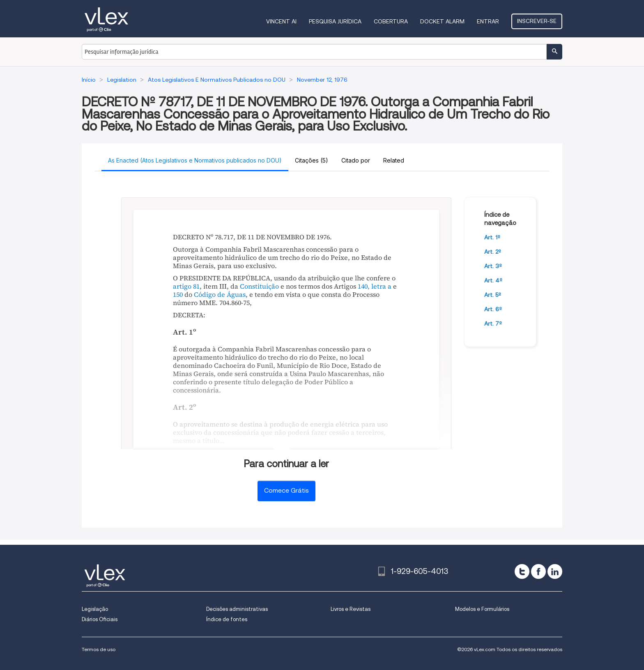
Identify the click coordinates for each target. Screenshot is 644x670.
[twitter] (522, 571)
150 (178, 294)
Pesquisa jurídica (335, 21)
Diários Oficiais (100, 619)
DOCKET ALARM (442, 21)
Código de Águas (220, 294)
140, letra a (375, 286)
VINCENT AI (281, 21)
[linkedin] (555, 571)
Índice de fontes (227, 619)
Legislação (95, 609)
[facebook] (538, 571)
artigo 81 (186, 286)
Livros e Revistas (351, 609)
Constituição (259, 286)
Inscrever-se (537, 21)
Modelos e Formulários (482, 609)
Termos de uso (99, 649)
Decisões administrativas (237, 609)
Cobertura (391, 21)
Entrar (488, 21)
